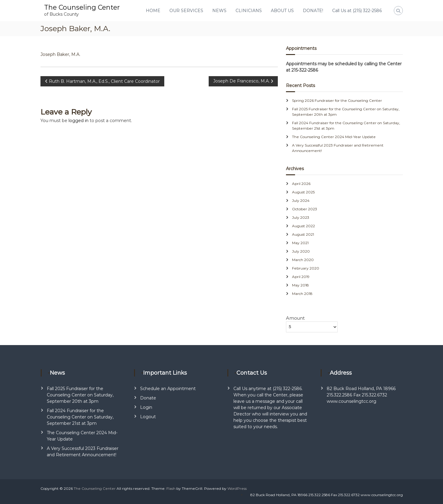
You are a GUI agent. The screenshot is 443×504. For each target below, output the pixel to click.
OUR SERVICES (186, 11)
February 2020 (306, 268)
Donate (148, 398)
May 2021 (300, 243)
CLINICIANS (249, 11)
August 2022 (303, 226)
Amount (295, 318)
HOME (153, 11)
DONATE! (313, 11)
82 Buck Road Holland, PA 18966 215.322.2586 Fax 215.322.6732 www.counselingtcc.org (361, 395)
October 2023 (305, 209)
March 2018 (302, 294)
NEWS (219, 11)
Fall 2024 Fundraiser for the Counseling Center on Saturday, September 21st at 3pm (80, 417)
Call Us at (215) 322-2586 (357, 11)
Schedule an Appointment (168, 389)
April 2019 (301, 277)
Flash (171, 488)
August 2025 (303, 192)
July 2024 (301, 200)
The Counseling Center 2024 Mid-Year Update (334, 137)
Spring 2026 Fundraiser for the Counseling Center (337, 100)
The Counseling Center (82, 7)
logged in (79, 121)
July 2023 (301, 217)
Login (146, 407)
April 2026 (301, 184)
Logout (148, 417)
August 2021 (303, 234)
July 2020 (301, 251)
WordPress (237, 488)
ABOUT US (282, 11)
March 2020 (303, 260)
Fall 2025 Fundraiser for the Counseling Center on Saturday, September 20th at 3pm (80, 395)
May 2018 (300, 285)
